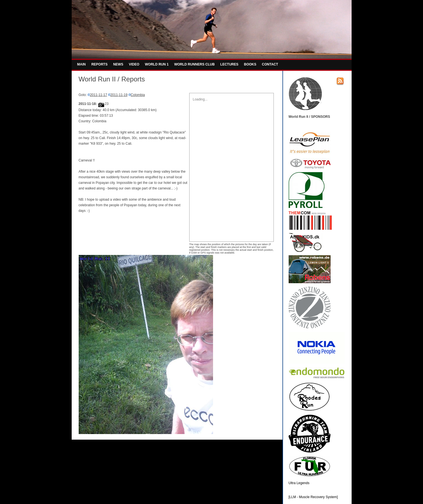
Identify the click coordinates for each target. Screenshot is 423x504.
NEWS (118, 64)
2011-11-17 (98, 95)
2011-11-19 (119, 95)
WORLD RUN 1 (157, 64)
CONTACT (270, 64)
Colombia (138, 95)
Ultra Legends (299, 483)
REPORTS (99, 64)
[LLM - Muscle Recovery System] (313, 497)
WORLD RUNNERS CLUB (194, 64)
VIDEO (134, 64)
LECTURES (229, 64)
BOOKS (250, 64)
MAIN (82, 64)
